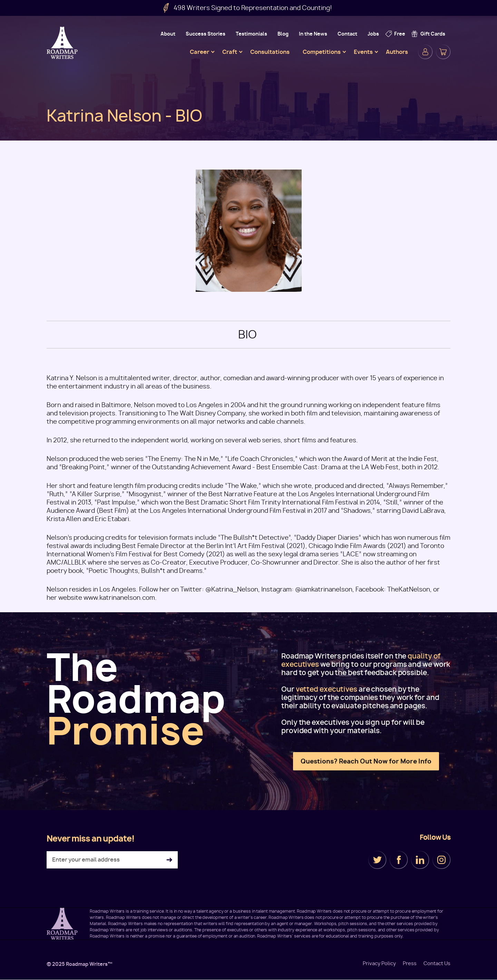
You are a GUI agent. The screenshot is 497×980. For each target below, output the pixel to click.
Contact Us (437, 963)
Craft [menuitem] (230, 52)
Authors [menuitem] (397, 52)
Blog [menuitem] (283, 34)
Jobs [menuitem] (373, 34)
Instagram (441, 860)
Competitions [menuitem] (322, 52)
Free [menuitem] (400, 34)
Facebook (399, 860)
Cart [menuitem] (443, 52)
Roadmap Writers (63, 43)
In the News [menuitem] (313, 34)
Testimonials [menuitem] (251, 34)
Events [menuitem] (363, 52)
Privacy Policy (379, 963)
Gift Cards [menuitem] (433, 34)
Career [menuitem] (199, 52)
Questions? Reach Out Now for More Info (366, 761)
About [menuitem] (168, 34)
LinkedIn (420, 860)
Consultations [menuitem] (270, 52)
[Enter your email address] (112, 860)
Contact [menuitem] (347, 34)
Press (410, 963)
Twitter (377, 860)
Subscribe (169, 860)
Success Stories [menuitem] (206, 34)
